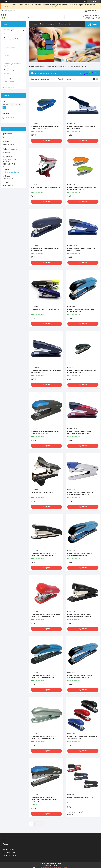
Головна (34, 24)
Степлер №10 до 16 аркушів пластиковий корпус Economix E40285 (82, 188)
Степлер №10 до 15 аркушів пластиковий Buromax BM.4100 (45, 249)
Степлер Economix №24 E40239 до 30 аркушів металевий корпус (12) (80, 554)
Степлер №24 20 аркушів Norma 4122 (80, 798)
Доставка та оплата (10, 852)
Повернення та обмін (10, 855)
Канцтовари (50, 66)
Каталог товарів (8, 850)
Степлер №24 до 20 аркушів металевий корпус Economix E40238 (81, 310)
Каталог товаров (8, 30)
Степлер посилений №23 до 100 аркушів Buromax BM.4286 (81, 127)
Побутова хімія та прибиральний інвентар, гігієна (12, 50)
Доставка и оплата (9, 87)
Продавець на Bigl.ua (51, 866)
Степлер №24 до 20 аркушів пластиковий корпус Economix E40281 (45, 432)
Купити (48, 141)
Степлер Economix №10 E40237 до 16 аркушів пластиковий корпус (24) (43, 677)
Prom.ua (60, 864)
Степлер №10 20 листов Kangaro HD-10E (45, 309)
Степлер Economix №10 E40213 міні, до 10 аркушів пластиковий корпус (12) (45, 616)
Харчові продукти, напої (12, 78)
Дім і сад (7, 44)
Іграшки (7, 74)
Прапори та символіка (11, 60)
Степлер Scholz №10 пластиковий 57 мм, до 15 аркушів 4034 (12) (83, 738)
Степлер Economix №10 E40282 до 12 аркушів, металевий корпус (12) (80, 494)
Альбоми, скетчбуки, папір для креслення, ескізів (13, 39)
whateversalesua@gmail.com (12, 172)
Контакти (62, 24)
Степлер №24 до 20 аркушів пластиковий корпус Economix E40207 (45, 127)
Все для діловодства (62, 66)
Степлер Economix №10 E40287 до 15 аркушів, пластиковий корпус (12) (43, 554)
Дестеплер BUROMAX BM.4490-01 (42, 493)
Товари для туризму (11, 70)
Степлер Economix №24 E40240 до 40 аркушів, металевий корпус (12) (80, 677)
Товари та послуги (47, 24)
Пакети (6, 56)
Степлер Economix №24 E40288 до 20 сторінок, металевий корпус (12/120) (80, 616)
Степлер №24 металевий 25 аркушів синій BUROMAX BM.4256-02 (82, 249)
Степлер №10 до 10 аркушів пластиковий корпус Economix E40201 (82, 371)
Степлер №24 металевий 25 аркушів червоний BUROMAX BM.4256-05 (80, 432)
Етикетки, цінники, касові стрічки (12, 65)
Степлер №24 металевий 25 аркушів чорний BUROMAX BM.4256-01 (46, 371)
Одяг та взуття (9, 82)
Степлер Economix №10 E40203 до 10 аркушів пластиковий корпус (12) (43, 738)
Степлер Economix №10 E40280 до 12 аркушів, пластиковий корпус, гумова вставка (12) (44, 800)
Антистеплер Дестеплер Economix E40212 (45, 187)
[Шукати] (28, 17)
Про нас (6, 847)
